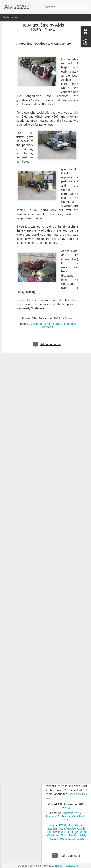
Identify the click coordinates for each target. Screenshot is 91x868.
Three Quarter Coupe (71, 839)
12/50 (62, 825)
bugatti (57, 311)
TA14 (82, 835)
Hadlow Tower (56, 832)
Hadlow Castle (76, 829)
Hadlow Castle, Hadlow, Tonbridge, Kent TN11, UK (66, 816)
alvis (32, 311)
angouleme (43, 311)
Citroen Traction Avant (65, 827)
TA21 (52, 839)
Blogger (59, 866)
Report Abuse (71, 866)
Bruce (69, 306)
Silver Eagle (69, 835)
